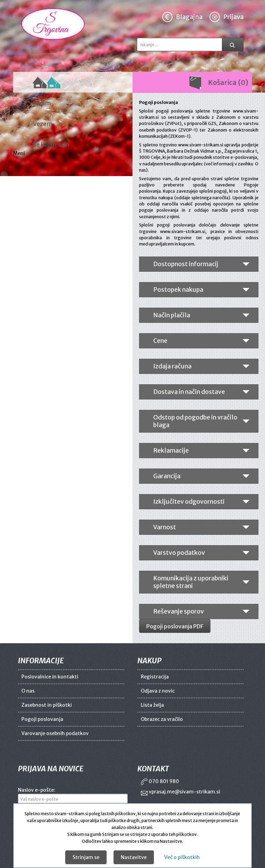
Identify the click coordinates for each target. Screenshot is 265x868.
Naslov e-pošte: (37, 790)
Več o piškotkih (182, 857)
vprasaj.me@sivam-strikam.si (180, 792)
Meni (19, 153)
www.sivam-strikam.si (201, 145)
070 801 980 (160, 781)
